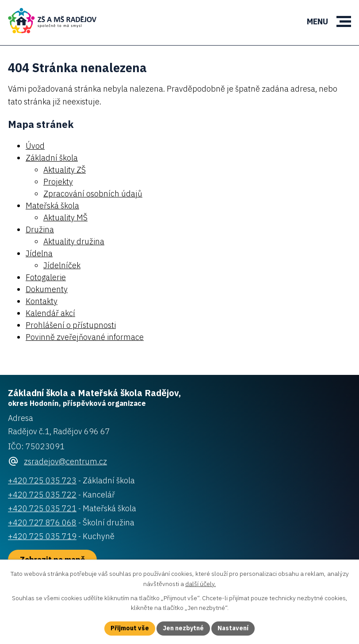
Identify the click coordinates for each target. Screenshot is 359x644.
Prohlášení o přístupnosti (71, 325)
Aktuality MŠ (65, 218)
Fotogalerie (46, 277)
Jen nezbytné (183, 628)
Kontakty (42, 301)
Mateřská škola (52, 206)
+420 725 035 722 (42, 495)
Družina (40, 229)
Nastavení (233, 628)
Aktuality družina (74, 241)
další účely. (201, 584)
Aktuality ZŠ (65, 170)
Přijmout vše (130, 628)
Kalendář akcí (50, 313)
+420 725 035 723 (42, 480)
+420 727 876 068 (42, 523)
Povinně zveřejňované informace (85, 337)
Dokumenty (47, 289)
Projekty (58, 182)
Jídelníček (62, 265)
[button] (344, 21)
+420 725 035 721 (42, 508)
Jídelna (39, 253)
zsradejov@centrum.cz (65, 461)
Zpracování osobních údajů (93, 194)
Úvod (35, 146)
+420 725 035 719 (42, 536)
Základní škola (52, 158)
